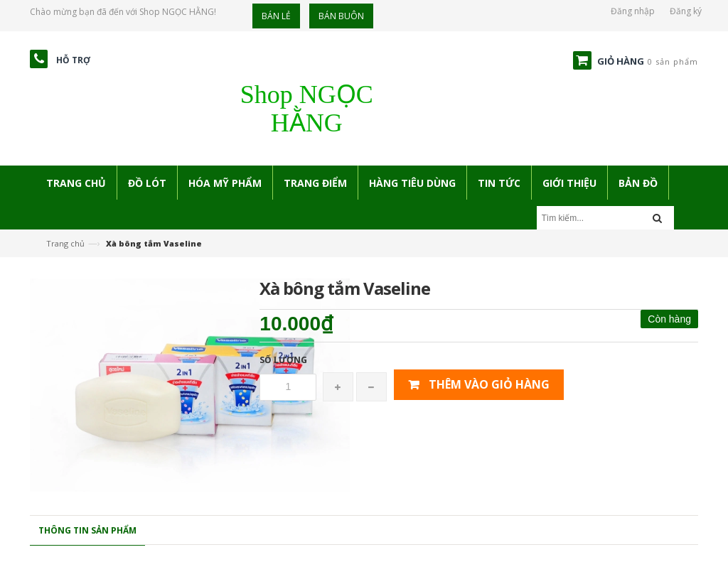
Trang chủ (65, 243)
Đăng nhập (633, 11)
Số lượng (283, 360)
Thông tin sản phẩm (87, 530)
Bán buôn (341, 16)
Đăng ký (686, 11)
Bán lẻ (276, 16)
